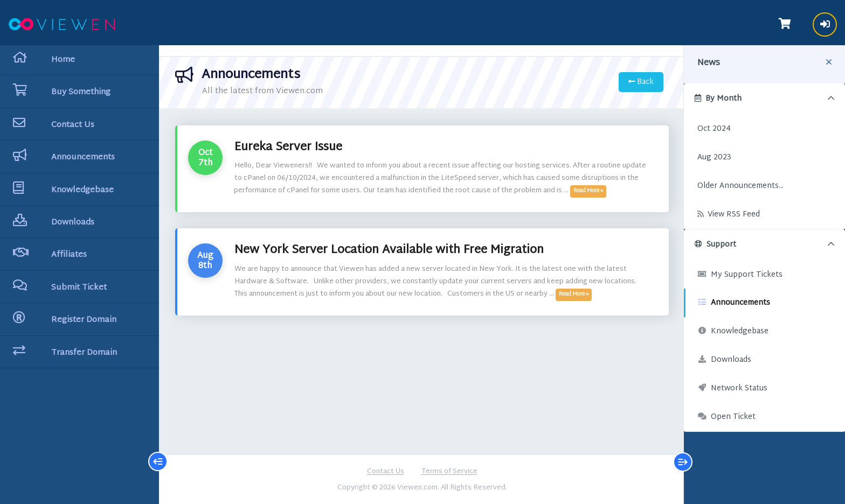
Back (641, 82)
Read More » (588, 191)
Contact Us (386, 472)
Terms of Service (449, 472)
